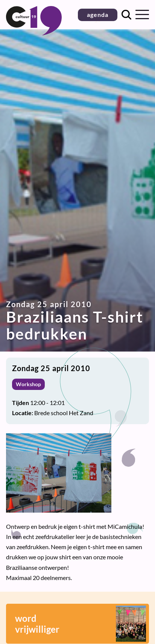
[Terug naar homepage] (34, 33)
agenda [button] (98, 14)
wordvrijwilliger (81, 623)
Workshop (28, 384)
